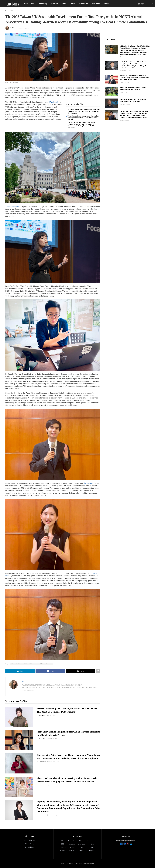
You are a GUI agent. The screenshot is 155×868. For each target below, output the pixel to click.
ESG (33, 4)
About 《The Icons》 (29, 841)
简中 (139, 4)
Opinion (91, 847)
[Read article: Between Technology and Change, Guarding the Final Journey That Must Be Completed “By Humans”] (19, 717)
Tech (81, 847)
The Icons (49, 664)
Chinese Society (16, 664)
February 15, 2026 (54, 785)
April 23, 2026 (124, 120)
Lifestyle (72, 847)
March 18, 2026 (125, 104)
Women (92, 850)
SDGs (31, 664)
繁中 (143, 4)
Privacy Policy (29, 844)
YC (13, 28)
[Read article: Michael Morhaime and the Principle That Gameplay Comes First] (112, 103)
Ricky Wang (43, 739)
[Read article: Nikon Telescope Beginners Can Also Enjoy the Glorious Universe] (112, 91)
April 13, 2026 (124, 82)
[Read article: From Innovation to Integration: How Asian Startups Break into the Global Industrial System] (19, 740)
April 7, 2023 (124, 92)
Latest (92, 844)
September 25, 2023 (23, 28)
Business (54, 4)
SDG (26, 4)
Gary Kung (42, 762)
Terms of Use (29, 847)
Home (7, 11)
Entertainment (91, 841)
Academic (72, 844)
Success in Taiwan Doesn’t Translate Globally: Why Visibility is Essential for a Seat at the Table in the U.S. (134, 78)
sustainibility (39, 664)
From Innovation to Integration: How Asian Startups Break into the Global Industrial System (83, 118)
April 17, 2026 (51, 715)
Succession (83, 4)
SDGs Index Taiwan (13, 207)
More (106, 4)
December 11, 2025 (53, 815)
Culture (72, 850)
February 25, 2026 (53, 762)
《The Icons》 (53, 102)
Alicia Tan (42, 715)
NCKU (25, 664)
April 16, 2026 (52, 739)
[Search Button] (153, 4)
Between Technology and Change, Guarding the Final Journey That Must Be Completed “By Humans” (84, 111)
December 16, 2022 (126, 57)
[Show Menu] (2, 4)
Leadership (43, 4)
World (64, 4)
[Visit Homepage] (13, 4)
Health (72, 4)
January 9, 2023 (125, 71)
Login (148, 4)
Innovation (96, 4)
